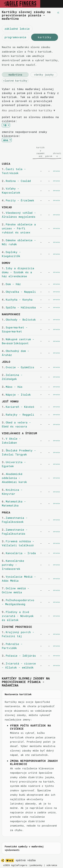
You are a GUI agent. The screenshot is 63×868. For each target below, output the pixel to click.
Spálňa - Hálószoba (19, 307)
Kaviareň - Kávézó (18, 407)
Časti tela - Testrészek (14, 171)
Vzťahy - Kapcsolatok (11, 190)
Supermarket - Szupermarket (15, 329)
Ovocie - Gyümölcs (18, 367)
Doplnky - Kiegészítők (11, 254)
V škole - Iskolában (11, 441)
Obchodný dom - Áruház (15, 353)
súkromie (52, 865)
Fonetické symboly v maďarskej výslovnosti (24, 848)
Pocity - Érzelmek (18, 200)
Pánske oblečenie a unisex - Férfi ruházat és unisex (19, 228)
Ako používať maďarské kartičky (28, 110)
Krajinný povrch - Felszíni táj (18, 634)
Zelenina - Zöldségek (12, 377)
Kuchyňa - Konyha (17, 299)
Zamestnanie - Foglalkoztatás (15, 532)
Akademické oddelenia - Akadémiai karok (14, 478)
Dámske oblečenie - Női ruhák (19, 242)
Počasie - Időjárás (19, 656)
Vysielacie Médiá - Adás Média (19, 579)
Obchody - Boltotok (19, 319)
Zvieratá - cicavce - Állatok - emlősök (19, 665)
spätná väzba (26, 860)
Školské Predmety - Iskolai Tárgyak (19, 452)
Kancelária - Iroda (19, 553)
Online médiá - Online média (15, 590)
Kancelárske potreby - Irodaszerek (13, 565)
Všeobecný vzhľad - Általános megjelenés (19, 215)
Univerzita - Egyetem (14, 464)
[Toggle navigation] (57, 4)
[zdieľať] (3, 860)
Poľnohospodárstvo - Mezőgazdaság (18, 602)
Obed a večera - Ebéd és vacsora (16, 424)
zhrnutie (56, 171)
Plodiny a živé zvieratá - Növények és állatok (18, 616)
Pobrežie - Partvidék (12, 646)
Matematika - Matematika (14, 503)
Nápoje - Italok (16, 394)
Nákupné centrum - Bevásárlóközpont (18, 341)
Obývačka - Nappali (19, 292)
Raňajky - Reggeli (18, 414)
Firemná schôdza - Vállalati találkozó (18, 543)
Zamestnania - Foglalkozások (15, 520)
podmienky (36, 865)
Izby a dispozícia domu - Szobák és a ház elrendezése (18, 272)
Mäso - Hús (12, 387)
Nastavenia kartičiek (18, 694)
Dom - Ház (11, 284)
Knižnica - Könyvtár (12, 492)
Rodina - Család (16, 181)
